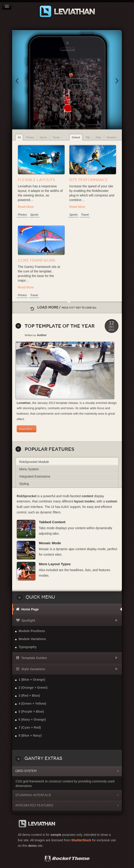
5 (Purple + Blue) (31, 711)
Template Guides (34, 658)
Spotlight (28, 620)
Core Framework (37, 260)
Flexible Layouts (36, 180)
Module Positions (32, 631)
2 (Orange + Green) (33, 688)
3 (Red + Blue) (29, 695)
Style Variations (33, 669)
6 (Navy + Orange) (32, 719)
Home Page (30, 609)
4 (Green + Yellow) (32, 703)
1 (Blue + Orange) (32, 680)
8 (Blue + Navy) (30, 735)
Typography (28, 647)
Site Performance (89, 180)
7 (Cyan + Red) (30, 727)
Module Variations (32, 639)
